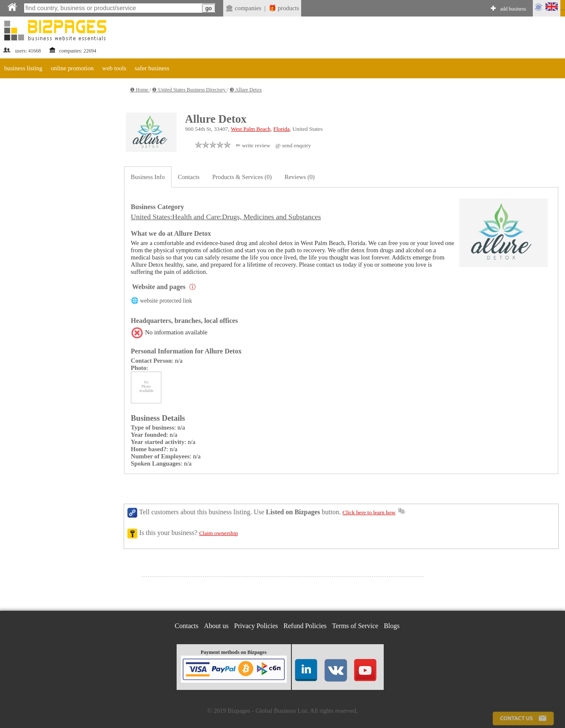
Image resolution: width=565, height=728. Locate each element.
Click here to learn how (369, 512)
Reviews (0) (300, 177)
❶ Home (140, 90)
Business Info (148, 177)
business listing (23, 68)
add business (513, 9)
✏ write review (253, 145)
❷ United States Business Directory (189, 90)
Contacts (189, 177)
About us (216, 626)
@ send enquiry (293, 145)
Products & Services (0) (242, 177)
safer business (152, 68)
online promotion (72, 68)
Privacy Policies (256, 626)
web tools (114, 68)
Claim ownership (218, 533)
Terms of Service (355, 626)
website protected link (166, 301)
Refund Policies (305, 626)
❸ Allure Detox (246, 90)
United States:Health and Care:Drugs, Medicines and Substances (226, 217)
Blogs (392, 626)
